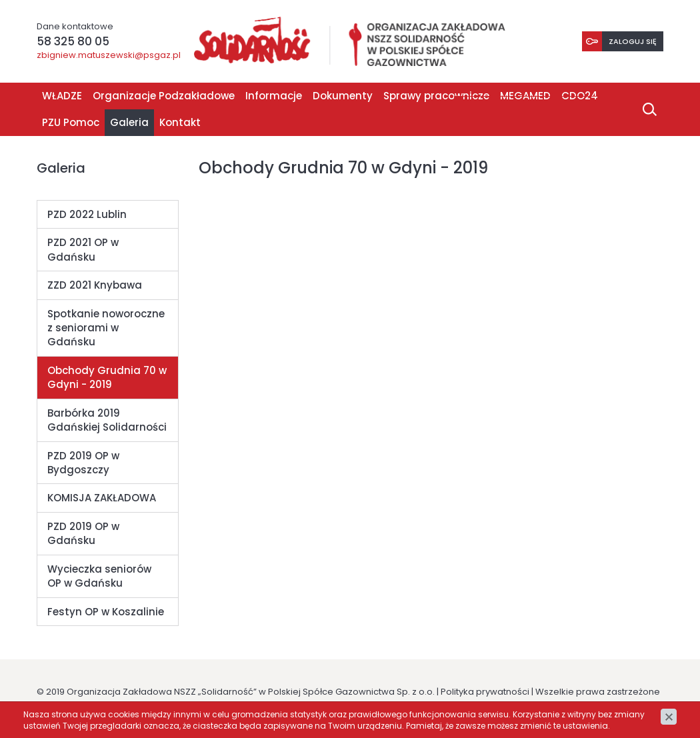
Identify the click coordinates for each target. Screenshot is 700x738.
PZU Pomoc (71, 123)
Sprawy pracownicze (436, 96)
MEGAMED (525, 96)
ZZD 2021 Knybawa (95, 286)
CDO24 (580, 96)
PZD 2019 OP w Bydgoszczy (83, 463)
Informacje (274, 96)
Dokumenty (343, 96)
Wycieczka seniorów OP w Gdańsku (99, 577)
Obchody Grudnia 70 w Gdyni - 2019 (107, 378)
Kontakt (180, 123)
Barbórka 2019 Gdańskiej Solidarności (107, 421)
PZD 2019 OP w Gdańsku (83, 534)
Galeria (129, 123)
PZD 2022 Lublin (87, 215)
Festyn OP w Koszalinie (106, 612)
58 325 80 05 (73, 41)
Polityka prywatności (485, 692)
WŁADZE (62, 96)
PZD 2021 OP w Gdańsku (83, 250)
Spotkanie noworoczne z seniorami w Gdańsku (106, 329)
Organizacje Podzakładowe (164, 96)
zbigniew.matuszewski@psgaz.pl (109, 56)
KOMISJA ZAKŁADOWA (102, 498)
